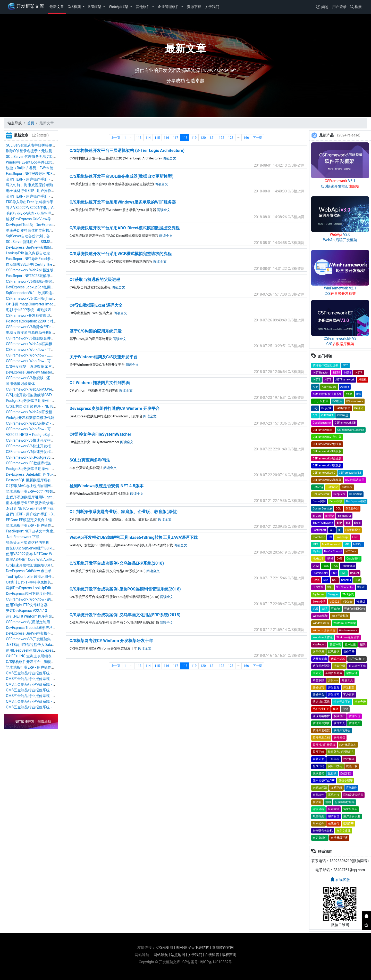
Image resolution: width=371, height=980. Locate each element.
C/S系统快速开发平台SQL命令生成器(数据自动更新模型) (121, 176)
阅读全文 (169, 158)
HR (340, 530)
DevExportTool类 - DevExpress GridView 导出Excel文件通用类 (55, 225)
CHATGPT (327, 415)
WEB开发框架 (340, 616)
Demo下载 (336, 501)
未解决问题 (320, 788)
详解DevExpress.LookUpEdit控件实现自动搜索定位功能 (50, 588)
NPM (330, 559)
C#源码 (359, 408)
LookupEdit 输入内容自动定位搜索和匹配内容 (42, 253)
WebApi (336, 609)
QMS (344, 573)
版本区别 (350, 645)
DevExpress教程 (356, 501)
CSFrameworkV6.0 (324, 473)
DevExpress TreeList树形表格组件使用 (37, 628)
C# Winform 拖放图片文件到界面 (100, 383)
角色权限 (318, 680)
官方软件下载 (357, 666)
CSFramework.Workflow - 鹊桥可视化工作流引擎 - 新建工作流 (55, 599)
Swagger (333, 594)
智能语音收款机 (323, 831)
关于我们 (212, 7)
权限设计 (339, 716)
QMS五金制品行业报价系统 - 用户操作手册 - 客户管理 (49, 707)
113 (139, 138)
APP (315, 387)
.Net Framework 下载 (23, 537)
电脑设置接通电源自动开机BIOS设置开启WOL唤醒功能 (50, 333)
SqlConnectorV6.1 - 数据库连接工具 (34, 293)
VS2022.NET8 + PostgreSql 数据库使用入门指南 (44, 435)
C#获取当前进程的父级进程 (95, 280)
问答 (322, 7)
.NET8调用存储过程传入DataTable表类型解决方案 (46, 645)
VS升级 (361, 602)
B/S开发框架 (321, 401)
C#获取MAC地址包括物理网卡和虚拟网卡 (39, 486)
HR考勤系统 (353, 530)
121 (212, 138)
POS (335, 566)
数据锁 (332, 774)
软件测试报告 (321, 723)
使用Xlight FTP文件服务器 (27, 605)
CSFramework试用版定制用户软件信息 (37, 622)
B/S (359, 394)
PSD (334, 573)
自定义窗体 (344, 831)
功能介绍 (339, 666)
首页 (31, 123)
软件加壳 (339, 723)
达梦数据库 (320, 659)
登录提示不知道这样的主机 (28, 542)
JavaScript (342, 537)
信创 (328, 802)
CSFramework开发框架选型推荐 (32, 315)
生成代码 (318, 766)
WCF (324, 609)
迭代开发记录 (321, 666)
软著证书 (318, 759)
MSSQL (358, 544)
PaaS (326, 566)
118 (185, 138)
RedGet (355, 573)
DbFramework (321, 494)
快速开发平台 (342, 702)
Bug (315, 408)
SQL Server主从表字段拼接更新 (31, 145)
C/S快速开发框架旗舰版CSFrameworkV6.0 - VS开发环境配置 (54, 395)
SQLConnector (345, 587)
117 (176, 138)
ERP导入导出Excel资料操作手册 (31, 202)
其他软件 (143, 7)
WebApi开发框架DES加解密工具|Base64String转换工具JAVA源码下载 (134, 537)
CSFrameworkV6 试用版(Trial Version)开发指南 (44, 298)
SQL (330, 587)
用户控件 (318, 824)
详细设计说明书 (353, 795)
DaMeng (318, 487)
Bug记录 (326, 408)
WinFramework (348, 630)
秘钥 (336, 709)
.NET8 (317, 380)
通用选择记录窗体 (20, 384)
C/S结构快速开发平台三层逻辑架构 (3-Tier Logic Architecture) (127, 151)
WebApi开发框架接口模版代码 (30, 418)
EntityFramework (323, 523)
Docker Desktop (322, 509)
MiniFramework (331, 544)
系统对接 (334, 795)
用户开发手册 (352, 816)
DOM (339, 509)
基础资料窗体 (334, 673)
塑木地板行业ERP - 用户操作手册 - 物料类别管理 (44, 667)
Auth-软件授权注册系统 (327, 394)
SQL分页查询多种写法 (90, 460)
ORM (316, 566)
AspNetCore (329, 387)
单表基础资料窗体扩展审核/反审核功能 (37, 230)
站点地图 (178, 955)
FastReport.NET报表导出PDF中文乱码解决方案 (44, 174)
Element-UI (344, 516)
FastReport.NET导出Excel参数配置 (34, 259)
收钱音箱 (318, 774)
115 (157, 138)
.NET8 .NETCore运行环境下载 (30, 508)
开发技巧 (318, 688)
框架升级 (360, 702)
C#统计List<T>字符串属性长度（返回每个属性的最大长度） (54, 582)
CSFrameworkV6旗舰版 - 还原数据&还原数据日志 (45, 378)
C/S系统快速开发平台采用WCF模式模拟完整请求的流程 (121, 254)
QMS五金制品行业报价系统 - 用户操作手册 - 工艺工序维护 (52, 696)
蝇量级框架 (350, 809)
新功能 (317, 802)
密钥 (345, 709)
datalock (347, 487)
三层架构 (334, 759)
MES (315, 544)
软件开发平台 (342, 730)
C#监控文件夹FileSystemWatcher (100, 434)
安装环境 (335, 645)
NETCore (351, 551)
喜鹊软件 (318, 795)
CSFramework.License (351, 430)
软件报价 (355, 716)
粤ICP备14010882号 (216, 962)
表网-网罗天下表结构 (192, 947)
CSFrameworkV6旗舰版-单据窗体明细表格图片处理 (47, 281)
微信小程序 (346, 780)
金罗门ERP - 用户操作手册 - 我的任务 (35, 196)
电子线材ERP (357, 659)
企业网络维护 (321, 716)
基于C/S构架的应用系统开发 (96, 331)
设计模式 (349, 759)
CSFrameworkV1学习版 (327, 437)
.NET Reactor (321, 373)
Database (332, 487)
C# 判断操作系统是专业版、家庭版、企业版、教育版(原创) (124, 512)
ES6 (348, 523)
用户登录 (339, 7)
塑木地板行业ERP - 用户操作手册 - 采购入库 (41, 525)
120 (203, 138)
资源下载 (194, 7)
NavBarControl (333, 551)
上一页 (116, 138)
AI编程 (362, 380)
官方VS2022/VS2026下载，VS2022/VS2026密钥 (45, 208)
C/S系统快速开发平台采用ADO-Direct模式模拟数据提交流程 (125, 228)
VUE (315, 609)
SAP (335, 580)
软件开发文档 (321, 738)
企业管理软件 (169, 7)
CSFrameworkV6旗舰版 (327, 480)
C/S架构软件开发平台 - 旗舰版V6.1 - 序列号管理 (44, 662)
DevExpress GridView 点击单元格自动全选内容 (43, 571)
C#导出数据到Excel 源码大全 (96, 305)
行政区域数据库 (345, 802)
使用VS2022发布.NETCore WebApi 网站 (38, 554)
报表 (363, 645)
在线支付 (334, 824)
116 (166, 138)
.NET (345, 365)
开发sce (333, 680)
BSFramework (355, 401)
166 (246, 138)
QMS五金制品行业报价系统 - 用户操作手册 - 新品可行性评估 (54, 690)
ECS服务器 (352, 509)
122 (221, 138)
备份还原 (318, 652)
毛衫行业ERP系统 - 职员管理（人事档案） (39, 213)
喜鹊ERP (351, 788)
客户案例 (349, 695)
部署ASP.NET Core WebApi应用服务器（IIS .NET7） (47, 560)
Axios (349, 394)
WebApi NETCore (355, 609)
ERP (339, 523)
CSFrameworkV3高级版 (327, 451)
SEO (357, 580)
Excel (357, 523)
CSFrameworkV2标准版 (327, 444)
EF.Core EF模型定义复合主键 (29, 520)
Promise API (320, 573)
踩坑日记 (334, 652)
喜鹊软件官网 (223, 947)
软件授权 (339, 738)
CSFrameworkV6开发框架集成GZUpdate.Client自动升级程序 (54, 639)
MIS (347, 544)
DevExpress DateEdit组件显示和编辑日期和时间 (44, 474)
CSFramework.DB (345, 423)
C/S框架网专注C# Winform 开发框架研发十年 (111, 641)
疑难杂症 (334, 809)
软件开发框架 (321, 730)
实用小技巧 (335, 766)
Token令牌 (319, 602)
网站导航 (161, 955)
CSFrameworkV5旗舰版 (327, 465)
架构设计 (352, 673)
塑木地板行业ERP (324, 780)
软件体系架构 (348, 745)
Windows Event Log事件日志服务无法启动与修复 (45, 162)
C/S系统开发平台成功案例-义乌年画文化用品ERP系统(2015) (125, 615)
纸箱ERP (348, 824)
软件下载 (318, 752)
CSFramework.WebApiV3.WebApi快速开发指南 (43, 389)
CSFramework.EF (323, 430)
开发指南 (334, 695)
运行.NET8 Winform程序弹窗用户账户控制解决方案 (47, 616)
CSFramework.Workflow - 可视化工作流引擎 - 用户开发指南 (53, 350)
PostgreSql (348, 566)
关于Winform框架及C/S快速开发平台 (104, 357)
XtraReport (319, 645)
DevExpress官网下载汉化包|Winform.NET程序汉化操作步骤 (54, 594)
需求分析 (318, 809)
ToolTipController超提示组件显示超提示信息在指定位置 (50, 577)
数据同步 (346, 774)
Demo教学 (356, 494)
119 (194, 138)
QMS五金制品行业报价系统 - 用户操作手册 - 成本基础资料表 (54, 673)
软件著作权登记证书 (326, 365)
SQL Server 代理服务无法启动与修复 (35, 157)
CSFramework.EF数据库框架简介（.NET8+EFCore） (48, 463)
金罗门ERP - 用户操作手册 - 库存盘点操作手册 (43, 179)
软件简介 (355, 723)
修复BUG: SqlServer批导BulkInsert (33, 548)
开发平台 (318, 695)
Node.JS (318, 559)
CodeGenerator (322, 423)
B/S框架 (95, 7)
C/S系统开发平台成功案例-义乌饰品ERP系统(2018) (117, 563)
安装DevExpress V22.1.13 (27, 611)
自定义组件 (320, 838)
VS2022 (334, 602)
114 (148, 138)
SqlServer (318, 594)
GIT (332, 530)
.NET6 (347, 373)
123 (231, 138)
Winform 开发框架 (345, 623)
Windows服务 (321, 623)
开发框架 (349, 688)
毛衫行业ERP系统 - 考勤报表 (29, 310)
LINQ (355, 537)
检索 (356, 7)
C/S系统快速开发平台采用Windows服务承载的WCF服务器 (123, 202)
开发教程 (334, 688)
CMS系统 (343, 415)
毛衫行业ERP (321, 709)
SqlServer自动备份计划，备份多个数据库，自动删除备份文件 (55, 236)
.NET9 (328, 380)
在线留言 (212, 955)
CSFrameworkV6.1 (350, 473)
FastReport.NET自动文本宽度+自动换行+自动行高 (46, 531)
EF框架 (330, 516)
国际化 (317, 673)
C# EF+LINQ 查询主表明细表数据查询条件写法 (43, 656)
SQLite (361, 587)
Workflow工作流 (323, 637)
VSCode (348, 602)
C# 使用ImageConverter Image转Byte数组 (40, 304)
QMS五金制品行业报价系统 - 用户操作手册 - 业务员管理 (50, 701)
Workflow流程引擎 (348, 637)
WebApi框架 (119, 7)
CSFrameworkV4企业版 (327, 459)
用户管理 (334, 816)
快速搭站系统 (321, 702)
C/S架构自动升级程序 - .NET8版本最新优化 (40, 406)
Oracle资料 (353, 559)
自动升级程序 (339, 838)
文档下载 (336, 788)
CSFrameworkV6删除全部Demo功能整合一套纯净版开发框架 (55, 327)
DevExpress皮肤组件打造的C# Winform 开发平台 (115, 408)
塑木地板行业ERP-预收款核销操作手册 (37, 503)
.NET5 (336, 373)
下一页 (257, 138)
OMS (340, 559)
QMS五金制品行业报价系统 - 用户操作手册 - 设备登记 (49, 684)
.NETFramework (345, 380)
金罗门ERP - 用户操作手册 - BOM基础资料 (39, 514)
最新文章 (57, 7)
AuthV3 (345, 387)
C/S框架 (75, 7)
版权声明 (229, 955)
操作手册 (349, 652)
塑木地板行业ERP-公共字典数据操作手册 (39, 491)
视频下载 (352, 766)
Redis (316, 580)
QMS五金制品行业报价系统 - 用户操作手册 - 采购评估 (49, 679)
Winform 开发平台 (324, 630)
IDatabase (319, 537)
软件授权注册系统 (324, 745)
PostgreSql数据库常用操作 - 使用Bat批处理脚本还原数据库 (53, 401)
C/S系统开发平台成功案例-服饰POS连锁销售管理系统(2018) (125, 589)
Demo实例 (319, 501)
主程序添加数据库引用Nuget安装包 (34, 497)
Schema (346, 580)
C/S (315, 415)
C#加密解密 (343, 408)
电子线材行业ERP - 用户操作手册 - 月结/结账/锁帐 (46, 191)
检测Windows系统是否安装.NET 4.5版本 (107, 486)
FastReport (319, 530)
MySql (317, 551)
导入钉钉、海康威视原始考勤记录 (33, 185)
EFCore (317, 516)
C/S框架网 (165, 947)
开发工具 (347, 680)
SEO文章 (318, 587)
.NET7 (359, 373)
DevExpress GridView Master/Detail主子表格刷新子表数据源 (54, 372)
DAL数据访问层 (355, 480)
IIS (330, 537)
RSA (326, 580)
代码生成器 (338, 659)
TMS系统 (348, 594)
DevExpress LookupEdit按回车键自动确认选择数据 (46, 287)
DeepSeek (339, 494)
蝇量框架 (318, 816)
